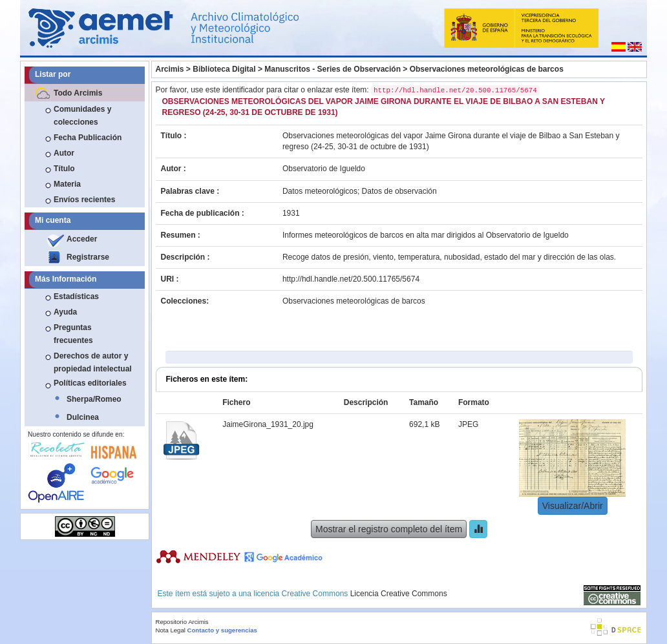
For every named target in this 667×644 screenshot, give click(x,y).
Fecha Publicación (88, 138)
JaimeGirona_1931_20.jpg (268, 424)
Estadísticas (76, 296)
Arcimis (170, 69)
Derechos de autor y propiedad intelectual (93, 362)
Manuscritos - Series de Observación (333, 69)
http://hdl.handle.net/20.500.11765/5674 (351, 279)
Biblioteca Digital (224, 69)
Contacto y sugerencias (222, 630)
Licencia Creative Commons (399, 594)
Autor (64, 153)
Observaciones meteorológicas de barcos (487, 69)
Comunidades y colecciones (82, 116)
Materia (67, 184)
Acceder (82, 239)
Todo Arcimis (78, 93)
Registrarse (88, 257)
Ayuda (65, 312)
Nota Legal (171, 630)
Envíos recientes (84, 200)
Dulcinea (83, 417)
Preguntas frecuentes (73, 334)
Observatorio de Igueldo (324, 169)
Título (64, 169)
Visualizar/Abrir (573, 506)
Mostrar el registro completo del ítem (389, 529)
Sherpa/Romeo (94, 399)
